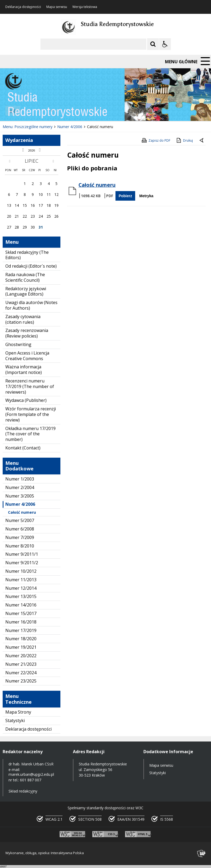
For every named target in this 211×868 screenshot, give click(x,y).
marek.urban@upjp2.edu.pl (31, 774)
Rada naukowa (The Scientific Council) (25, 277)
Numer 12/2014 (21, 588)
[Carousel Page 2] (57, 111)
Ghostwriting (18, 344)
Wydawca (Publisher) (26, 400)
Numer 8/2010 (20, 546)
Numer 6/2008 (20, 529)
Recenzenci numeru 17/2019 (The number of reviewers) (30, 386)
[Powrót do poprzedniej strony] (202, 141)
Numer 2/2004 (20, 487)
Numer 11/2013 (21, 580)
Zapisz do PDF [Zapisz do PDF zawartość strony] (156, 140)
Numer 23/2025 (21, 681)
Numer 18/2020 (21, 639)
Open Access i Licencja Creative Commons (27, 356)
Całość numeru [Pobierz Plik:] (97, 185)
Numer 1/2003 (20, 479)
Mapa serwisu (57, 7)
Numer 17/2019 (21, 630)
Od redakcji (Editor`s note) (31, 266)
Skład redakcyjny (23, 791)
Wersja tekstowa (85, 7)
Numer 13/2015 (21, 596)
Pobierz (125, 196)
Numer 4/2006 (20, 504)
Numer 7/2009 (20, 537)
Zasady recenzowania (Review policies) (27, 333)
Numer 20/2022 (21, 656)
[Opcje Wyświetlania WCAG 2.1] (165, 44)
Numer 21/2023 (21, 664)
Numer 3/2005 (20, 496)
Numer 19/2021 (21, 647)
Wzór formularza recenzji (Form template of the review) (31, 414)
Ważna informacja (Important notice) (24, 370)
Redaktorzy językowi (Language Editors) (26, 291)
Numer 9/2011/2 (22, 563)
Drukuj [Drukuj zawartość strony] (184, 140)
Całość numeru (22, 512)
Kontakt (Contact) (23, 448)
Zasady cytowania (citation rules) (23, 319)
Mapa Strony (18, 712)
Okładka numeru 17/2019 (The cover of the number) (30, 434)
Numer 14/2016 (21, 605)
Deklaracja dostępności (23, 7)
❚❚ (11, 111)
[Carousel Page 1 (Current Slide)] (52, 111)
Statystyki (15, 720)
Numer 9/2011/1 (22, 554)
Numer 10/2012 (21, 571)
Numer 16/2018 (21, 622)
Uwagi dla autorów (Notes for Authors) (31, 305)
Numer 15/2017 (21, 613)
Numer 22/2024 (21, 673)
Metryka (146, 196)
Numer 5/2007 (20, 520)
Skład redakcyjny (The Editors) (27, 255)
